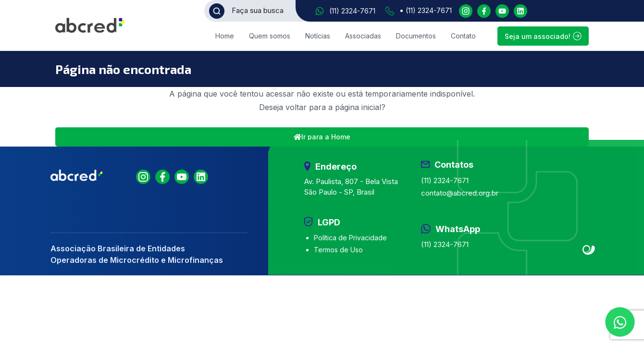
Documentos (416, 36)
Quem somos (270, 36)
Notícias (318, 36)
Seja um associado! (543, 36)
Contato (463, 36)
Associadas (363, 36)
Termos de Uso (338, 250)
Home (225, 36)
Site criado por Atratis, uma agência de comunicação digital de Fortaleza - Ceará (589, 250)
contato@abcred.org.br (460, 193)
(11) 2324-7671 (352, 11)
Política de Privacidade (350, 238)
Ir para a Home (322, 137)
